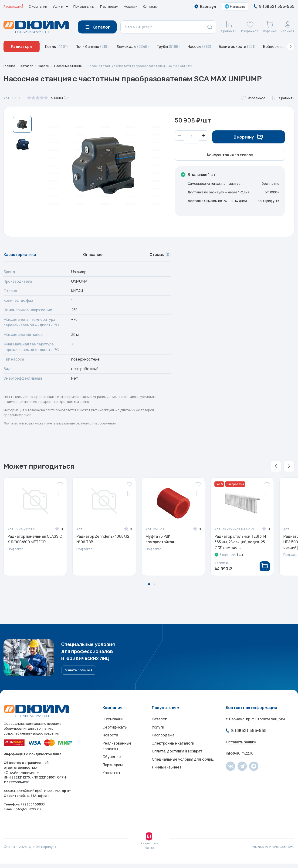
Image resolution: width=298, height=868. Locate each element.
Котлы (57, 46)
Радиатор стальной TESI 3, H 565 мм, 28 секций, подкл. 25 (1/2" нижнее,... (240, 545)
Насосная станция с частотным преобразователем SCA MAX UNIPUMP (149, 66)
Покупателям (84, 6)
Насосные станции (72, 66)
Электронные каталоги (173, 752)
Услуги (158, 733)
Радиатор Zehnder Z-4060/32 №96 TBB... (103, 542)
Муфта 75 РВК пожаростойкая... (161, 542)
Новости (131, 6)
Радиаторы (22, 46)
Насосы (199, 46)
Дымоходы (133, 46)
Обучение (112, 766)
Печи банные (92, 46)
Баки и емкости (237, 46)
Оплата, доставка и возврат (177, 761)
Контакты (150, 6)
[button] (291, 46)
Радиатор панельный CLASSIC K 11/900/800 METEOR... (35, 542)
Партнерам (109, 6)
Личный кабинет (167, 779)
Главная (10, 66)
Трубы (168, 46)
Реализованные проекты (117, 754)
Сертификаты (115, 733)
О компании (38, 6)
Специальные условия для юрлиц (183, 770)
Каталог (28, 66)
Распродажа (13, 6)
